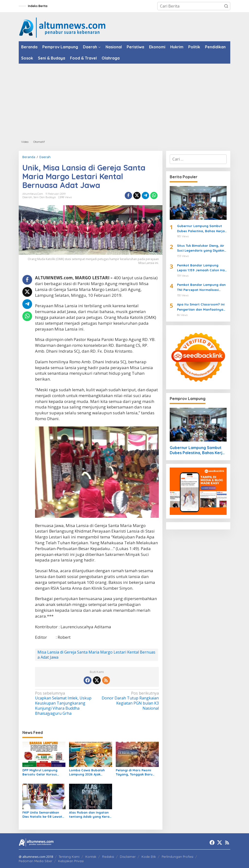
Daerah (27, 197)
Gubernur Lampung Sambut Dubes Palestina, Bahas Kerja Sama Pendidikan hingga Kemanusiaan (201, 229)
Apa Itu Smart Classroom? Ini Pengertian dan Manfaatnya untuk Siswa (201, 307)
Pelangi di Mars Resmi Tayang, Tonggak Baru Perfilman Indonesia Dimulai (134, 772)
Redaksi (108, 857)
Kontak (91, 857)
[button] (226, 6)
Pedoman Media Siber (36, 861)
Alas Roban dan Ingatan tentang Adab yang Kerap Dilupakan (90, 815)
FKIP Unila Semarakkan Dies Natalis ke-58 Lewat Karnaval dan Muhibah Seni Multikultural (42, 815)
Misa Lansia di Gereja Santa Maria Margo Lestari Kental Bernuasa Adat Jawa (96, 655)
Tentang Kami (69, 857)
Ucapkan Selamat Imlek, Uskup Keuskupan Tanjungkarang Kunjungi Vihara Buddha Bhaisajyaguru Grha (65, 703)
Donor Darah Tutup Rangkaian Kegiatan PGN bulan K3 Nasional (129, 701)
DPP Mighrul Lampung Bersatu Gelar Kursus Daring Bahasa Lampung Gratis (42, 772)
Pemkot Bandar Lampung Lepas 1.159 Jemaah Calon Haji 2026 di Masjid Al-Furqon (202, 268)
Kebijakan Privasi (71, 861)
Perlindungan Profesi (178, 857)
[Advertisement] (124, 100)
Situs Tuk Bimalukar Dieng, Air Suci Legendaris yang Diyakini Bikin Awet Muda (201, 248)
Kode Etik (149, 857)
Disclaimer (128, 857)
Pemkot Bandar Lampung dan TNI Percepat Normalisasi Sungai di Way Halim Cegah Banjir (201, 288)
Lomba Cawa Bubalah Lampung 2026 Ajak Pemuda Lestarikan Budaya (87, 772)
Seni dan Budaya (44, 197)
